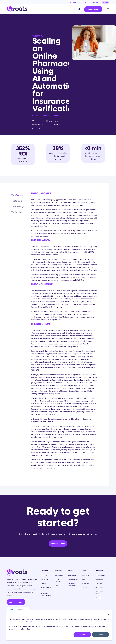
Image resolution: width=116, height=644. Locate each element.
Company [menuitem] (99, 570)
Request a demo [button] (93, 9)
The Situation (17, 201)
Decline (101, 635)
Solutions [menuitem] (58, 570)
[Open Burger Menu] (108, 9)
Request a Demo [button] (58, 543)
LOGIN (106, 2)
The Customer (18, 195)
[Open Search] (80, 9)
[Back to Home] (17, 9)
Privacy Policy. (31, 622)
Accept (82, 635)
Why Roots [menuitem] (72, 570)
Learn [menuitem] (84, 570)
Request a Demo (16, 602)
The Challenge (18, 206)
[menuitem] (73, 2)
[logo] (17, 572)
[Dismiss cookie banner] (108, 615)
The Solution (17, 212)
